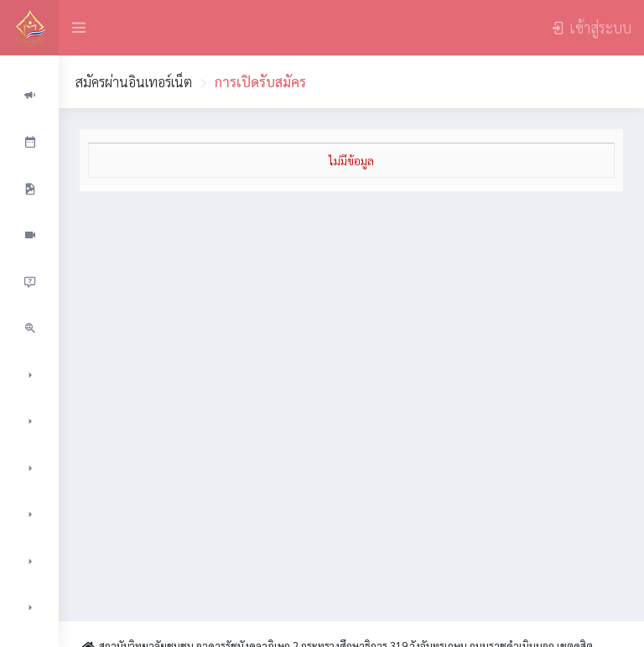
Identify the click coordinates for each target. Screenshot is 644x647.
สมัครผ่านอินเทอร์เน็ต (134, 82)
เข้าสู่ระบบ (591, 27)
